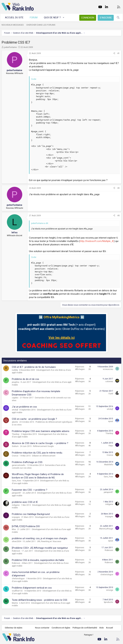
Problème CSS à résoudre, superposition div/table (38, 560)
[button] (64, 18)
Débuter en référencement (44, 456)
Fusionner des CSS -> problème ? (30, 490)
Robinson (16, 551)
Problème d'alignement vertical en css (32, 588)
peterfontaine (10, 47)
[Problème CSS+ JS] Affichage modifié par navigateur (40, 548)
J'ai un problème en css (24, 407)
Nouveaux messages (13, 25)
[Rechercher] (118, 18)
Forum (34, 18)
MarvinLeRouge (106, 529)
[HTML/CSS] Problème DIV (26, 526)
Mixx (14, 529)
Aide (101, 628)
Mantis (15, 603)
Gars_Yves (16, 481)
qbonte (15, 422)
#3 (119, 216)
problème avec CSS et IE (25, 502)
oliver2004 (16, 541)
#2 (119, 188)
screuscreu (108, 369)
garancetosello (19, 465)
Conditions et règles (61, 628)
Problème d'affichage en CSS (27, 462)
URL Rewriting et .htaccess (49, 541)
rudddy (15, 370)
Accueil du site (14, 18)
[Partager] (114, 53)
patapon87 (16, 493)
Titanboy (16, 434)
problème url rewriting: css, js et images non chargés (40, 538)
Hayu (111, 446)
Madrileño (109, 465)
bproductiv (109, 602)
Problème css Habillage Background (31, 514)
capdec (15, 398)
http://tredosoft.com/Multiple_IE (97, 241)
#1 (119, 53)
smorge (110, 590)
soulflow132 (17, 591)
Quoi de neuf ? (52, 18)
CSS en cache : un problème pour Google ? (34, 419)
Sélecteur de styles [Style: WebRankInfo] (14, 628)
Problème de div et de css (25, 379)
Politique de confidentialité (85, 628)
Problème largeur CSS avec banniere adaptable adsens (41, 431)
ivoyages (16, 517)
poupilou (16, 382)
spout (111, 421)
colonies (109, 381)
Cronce (15, 456)
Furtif (111, 394)
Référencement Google (43, 446)
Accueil (109, 628)
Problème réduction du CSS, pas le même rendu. (37, 453)
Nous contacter (42, 628)
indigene (16, 505)
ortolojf (15, 410)
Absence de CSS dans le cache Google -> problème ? (40, 443)
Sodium (15, 446)
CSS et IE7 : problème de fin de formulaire (34, 367)
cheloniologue (18, 579)
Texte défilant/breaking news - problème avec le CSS (40, 600)
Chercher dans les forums (41, 25)
